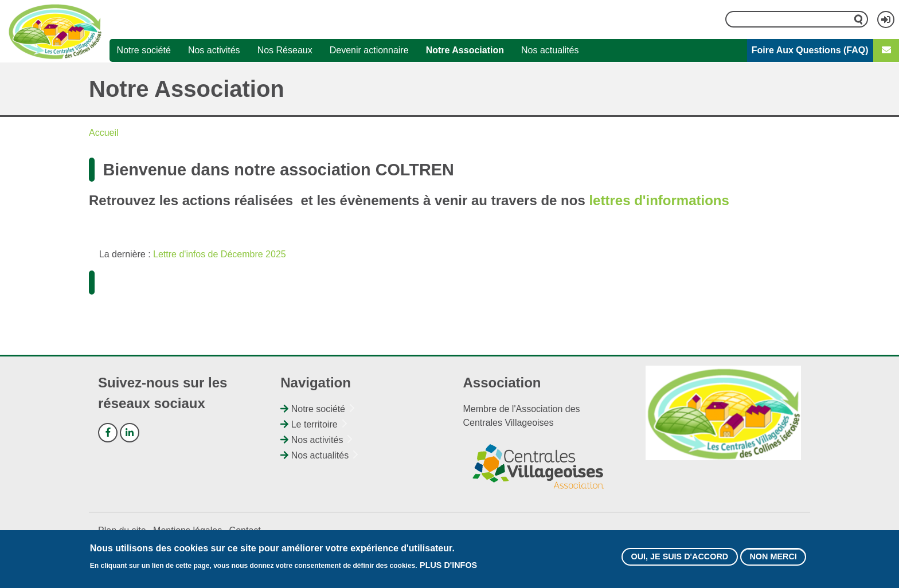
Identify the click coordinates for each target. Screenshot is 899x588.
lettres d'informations (659, 200)
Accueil (104, 133)
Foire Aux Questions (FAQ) (810, 50)
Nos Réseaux (285, 50)
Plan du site (122, 530)
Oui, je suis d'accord (679, 557)
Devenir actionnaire (369, 50)
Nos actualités (550, 50)
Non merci (773, 557)
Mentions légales (187, 530)
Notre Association (465, 50)
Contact (245, 530)
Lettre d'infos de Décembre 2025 (220, 254)
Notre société (144, 50)
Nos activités (214, 50)
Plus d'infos (448, 566)
